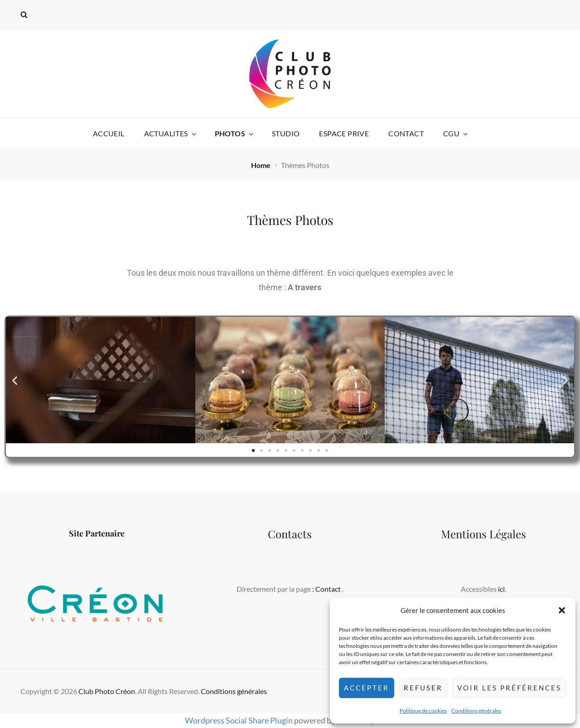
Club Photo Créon (107, 691)
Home (261, 165)
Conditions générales (476, 711)
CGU (456, 133)
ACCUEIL (109, 133)
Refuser (423, 688)
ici (501, 589)
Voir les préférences (509, 688)
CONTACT (406, 133)
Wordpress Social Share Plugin (239, 720)
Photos (235, 133)
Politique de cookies (423, 711)
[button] (562, 610)
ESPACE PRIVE (344, 133)
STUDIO (286, 133)
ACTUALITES (171, 133)
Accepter (367, 688)
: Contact (327, 589)
